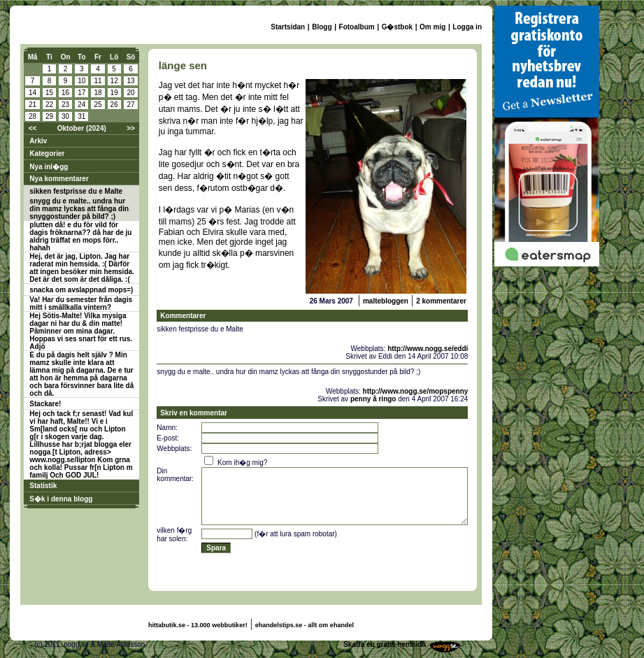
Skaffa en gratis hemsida (385, 644)
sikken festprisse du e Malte (76, 191)
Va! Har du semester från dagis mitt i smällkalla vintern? (81, 303)
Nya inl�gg (49, 167)
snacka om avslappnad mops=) (81, 290)
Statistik (43, 486)
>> (131, 128)
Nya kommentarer (59, 179)
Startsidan (288, 27)
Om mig (432, 27)
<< (33, 128)
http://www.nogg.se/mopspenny (416, 391)
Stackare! (45, 404)
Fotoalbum (357, 27)
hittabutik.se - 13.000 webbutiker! (198, 625)
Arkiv (38, 141)
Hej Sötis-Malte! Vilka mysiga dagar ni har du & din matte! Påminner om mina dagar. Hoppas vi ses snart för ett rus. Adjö (81, 331)
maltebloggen (386, 301)
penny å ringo (373, 399)
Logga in (467, 27)
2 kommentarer (441, 301)
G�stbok (397, 27)
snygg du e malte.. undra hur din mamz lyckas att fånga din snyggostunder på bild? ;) (79, 209)
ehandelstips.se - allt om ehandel (305, 625)
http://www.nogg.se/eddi (428, 349)
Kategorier (47, 153)
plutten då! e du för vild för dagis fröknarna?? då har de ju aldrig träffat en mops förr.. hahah (80, 236)
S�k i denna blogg (61, 499)
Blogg (322, 27)
